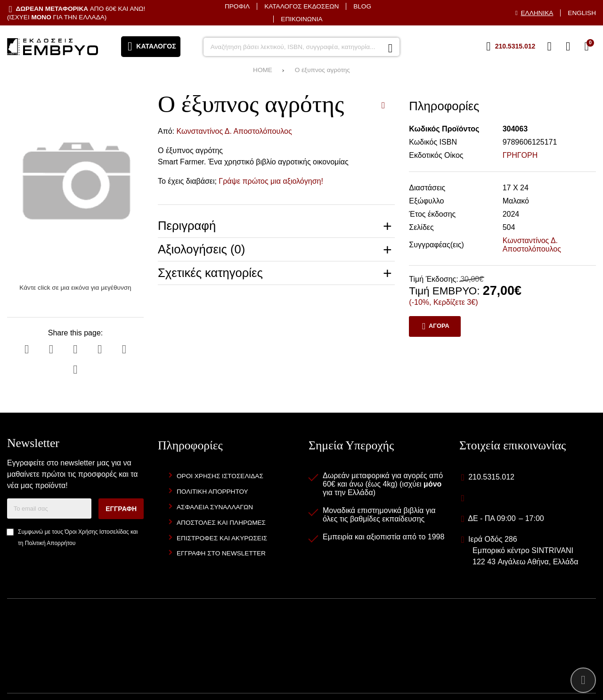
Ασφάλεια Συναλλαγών (215, 507)
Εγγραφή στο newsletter (221, 553)
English (582, 13)
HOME (263, 70)
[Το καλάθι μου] (587, 47)
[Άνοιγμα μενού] (151, 47)
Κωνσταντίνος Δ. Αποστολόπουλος (234, 131)
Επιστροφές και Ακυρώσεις (222, 538)
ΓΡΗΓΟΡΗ (520, 155)
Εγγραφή (121, 509)
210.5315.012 (491, 477)
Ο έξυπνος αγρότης (322, 70)
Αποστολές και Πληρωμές (221, 523)
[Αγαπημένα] (549, 47)
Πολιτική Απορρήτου (50, 543)
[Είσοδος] (568, 47)
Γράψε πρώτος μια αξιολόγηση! (271, 181)
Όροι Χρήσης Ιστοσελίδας (97, 532)
